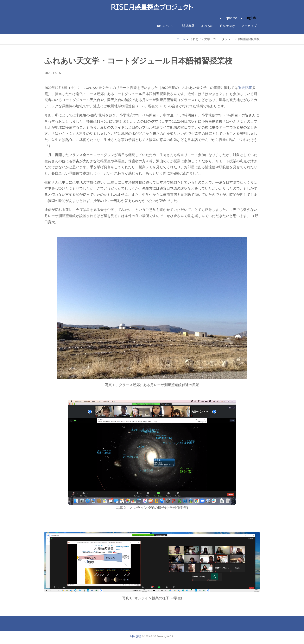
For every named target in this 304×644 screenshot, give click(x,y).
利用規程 (136, 636)
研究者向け (227, 26)
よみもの (206, 26)
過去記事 (245, 88)
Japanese (231, 18)
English (250, 18)
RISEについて (165, 26)
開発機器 (187, 26)
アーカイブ (249, 26)
